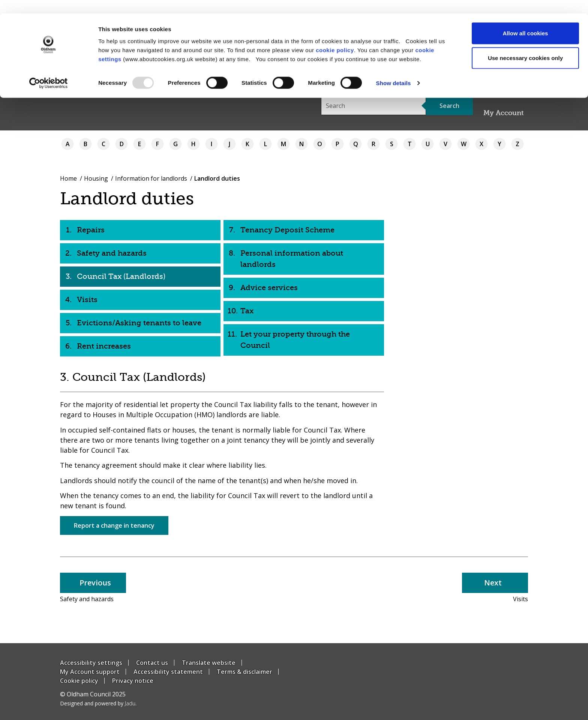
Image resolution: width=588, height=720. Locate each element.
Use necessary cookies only (525, 44)
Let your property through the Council (295, 340)
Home (68, 178)
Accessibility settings (91, 663)
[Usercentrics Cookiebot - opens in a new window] (49, 70)
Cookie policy (79, 681)
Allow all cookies (526, 20)
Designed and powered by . (98, 703)
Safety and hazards (112, 253)
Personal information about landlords (292, 259)
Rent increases (104, 346)
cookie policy (335, 36)
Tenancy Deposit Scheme (287, 230)
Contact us (152, 663)
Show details (394, 70)
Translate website (209, 663)
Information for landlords (151, 178)
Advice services (269, 288)
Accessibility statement (168, 672)
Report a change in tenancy (114, 525)
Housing (96, 178)
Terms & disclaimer (244, 672)
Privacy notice (133, 681)
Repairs (91, 230)
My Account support (90, 672)
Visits (87, 300)
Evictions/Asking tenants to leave (139, 323)
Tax (247, 311)
